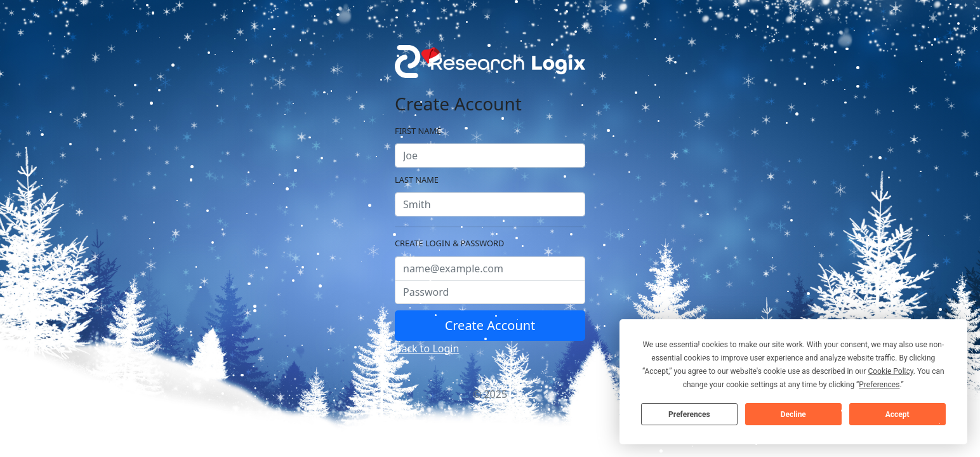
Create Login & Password (449, 243)
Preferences (689, 414)
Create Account (490, 325)
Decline (793, 414)
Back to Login (427, 348)
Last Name (417, 180)
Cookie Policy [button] (890, 371)
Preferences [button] (879, 385)
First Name (418, 131)
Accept (897, 414)
